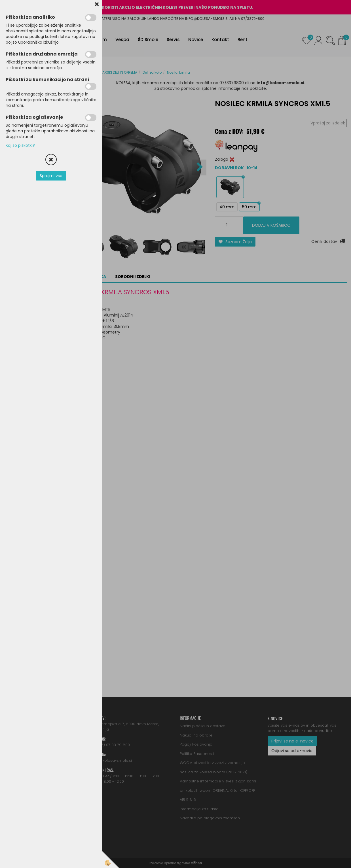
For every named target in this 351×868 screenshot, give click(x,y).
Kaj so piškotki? (20, 145)
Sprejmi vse (51, 176)
